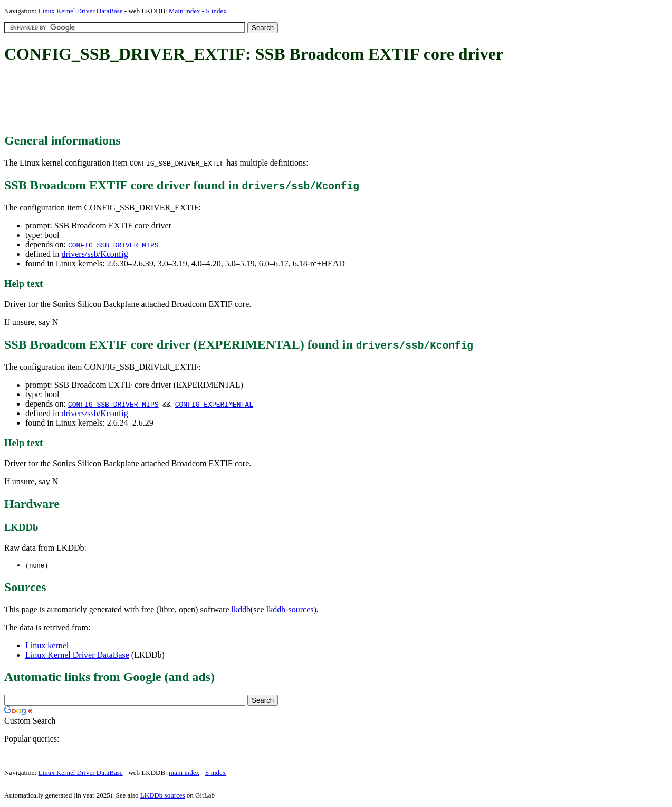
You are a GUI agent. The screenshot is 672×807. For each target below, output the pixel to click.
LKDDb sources (163, 796)
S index (216, 11)
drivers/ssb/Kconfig (94, 254)
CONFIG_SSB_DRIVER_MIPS (113, 245)
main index (184, 773)
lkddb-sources (290, 610)
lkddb (241, 610)
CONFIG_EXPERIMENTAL (214, 404)
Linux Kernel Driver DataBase (81, 11)
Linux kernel (47, 646)
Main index (185, 11)
